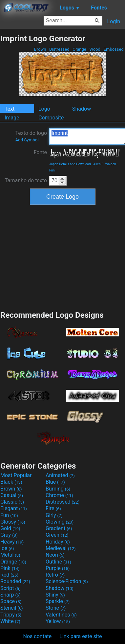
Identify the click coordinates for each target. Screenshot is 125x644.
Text (10, 109)
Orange (79, 49)
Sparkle (58, 601)
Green (57, 535)
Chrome (59, 495)
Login (114, 21)
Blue (55, 482)
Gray (9, 535)
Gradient (59, 528)
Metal (10, 555)
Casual (12, 495)
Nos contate (38, 636)
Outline (58, 562)
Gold (10, 528)
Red (9, 575)
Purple (58, 568)
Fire (53, 508)
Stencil (11, 608)
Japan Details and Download (70, 164)
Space (11, 601)
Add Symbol (27, 140)
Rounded (15, 581)
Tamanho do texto (26, 180)
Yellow (58, 621)
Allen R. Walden (104, 164)
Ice (7, 548)
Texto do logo (31, 136)
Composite (51, 118)
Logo (44, 109)
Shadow (82, 109)
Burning (58, 489)
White (10, 621)
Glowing (60, 522)
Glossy (13, 522)
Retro (55, 575)
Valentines (61, 615)
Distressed (59, 49)
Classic (12, 502)
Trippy (11, 615)
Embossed (114, 49)
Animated (60, 475)
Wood (95, 49)
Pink (10, 568)
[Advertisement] (63, 257)
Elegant (14, 508)
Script (10, 588)
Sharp (10, 595)
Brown (40, 49)
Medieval (61, 548)
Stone (56, 608)
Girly (54, 515)
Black (11, 482)
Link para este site (81, 636)
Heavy (12, 542)
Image (12, 118)
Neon (55, 555)
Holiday (58, 542)
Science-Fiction (67, 581)
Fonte (40, 152)
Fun (52, 170)
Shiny (55, 595)
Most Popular (16, 475)
